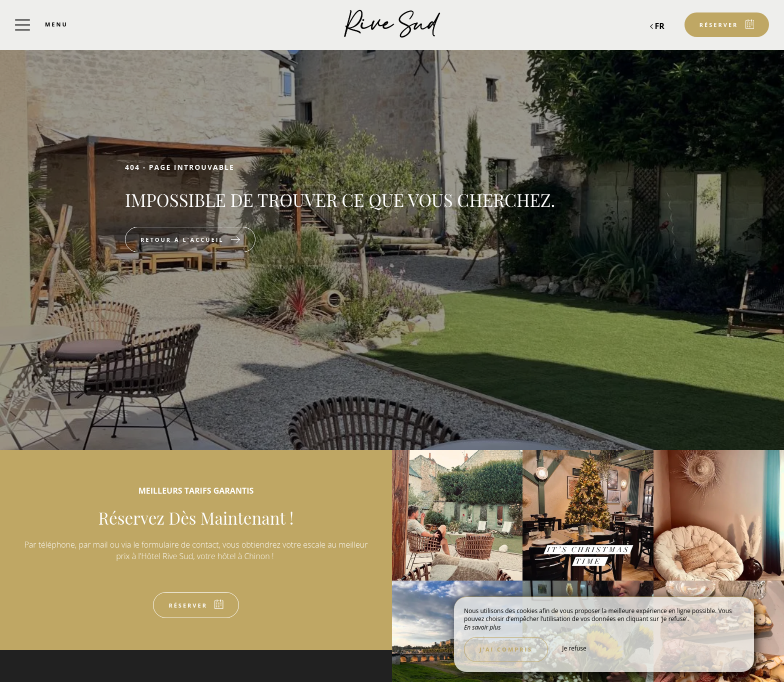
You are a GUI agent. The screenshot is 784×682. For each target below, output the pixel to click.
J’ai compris (506, 649)
